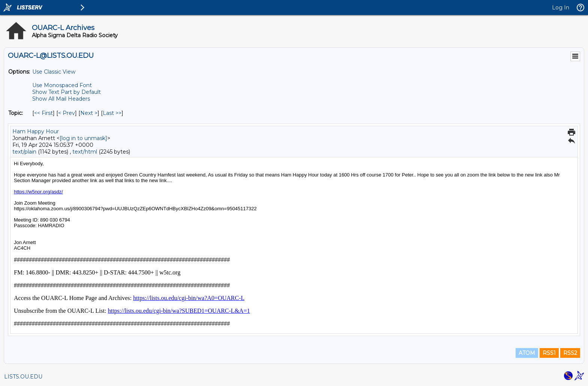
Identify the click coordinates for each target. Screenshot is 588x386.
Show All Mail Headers (61, 99)
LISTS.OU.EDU (23, 377)
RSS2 (570, 353)
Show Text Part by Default (67, 92)
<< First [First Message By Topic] (43, 113)
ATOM (527, 353)
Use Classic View (54, 72)
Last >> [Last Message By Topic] (112, 113)
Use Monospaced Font (62, 85)
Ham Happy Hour (36, 131)
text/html (85, 152)
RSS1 (549, 353)
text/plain (24, 152)
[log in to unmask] (83, 138)
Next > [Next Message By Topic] (89, 113)
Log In (561, 8)
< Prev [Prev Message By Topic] (67, 113)
